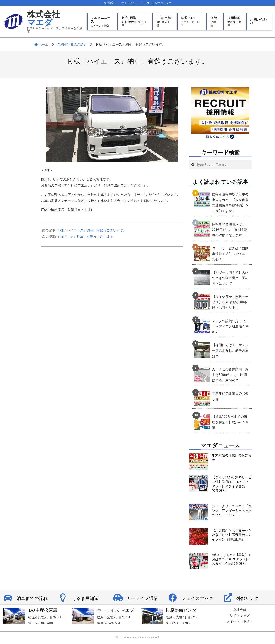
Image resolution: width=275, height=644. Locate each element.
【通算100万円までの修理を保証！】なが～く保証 (230, 422)
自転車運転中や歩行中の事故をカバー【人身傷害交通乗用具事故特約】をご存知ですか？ (230, 203)
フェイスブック (198, 598)
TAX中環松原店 (43, 610)
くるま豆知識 (85, 598)
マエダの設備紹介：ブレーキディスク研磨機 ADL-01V (231, 326)
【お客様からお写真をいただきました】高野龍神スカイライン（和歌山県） (232, 535)
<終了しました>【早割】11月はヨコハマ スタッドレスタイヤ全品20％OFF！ (232, 559)
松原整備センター (183, 610)
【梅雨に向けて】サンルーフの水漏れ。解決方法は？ (230, 350)
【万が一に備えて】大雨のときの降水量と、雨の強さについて (230, 278)
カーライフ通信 (142, 598)
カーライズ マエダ (116, 610)
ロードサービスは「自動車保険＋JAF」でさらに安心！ (230, 254)
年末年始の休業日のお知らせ (230, 396)
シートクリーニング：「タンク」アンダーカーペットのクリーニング (232, 510)
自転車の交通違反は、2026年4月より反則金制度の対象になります (230, 230)
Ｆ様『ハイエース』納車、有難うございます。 (92, 230)
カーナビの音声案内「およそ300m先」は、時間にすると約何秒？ (230, 375)
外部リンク (248, 598)
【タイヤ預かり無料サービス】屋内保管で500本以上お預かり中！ (230, 302)
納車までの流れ (32, 598)
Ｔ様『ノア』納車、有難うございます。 (87, 237)
